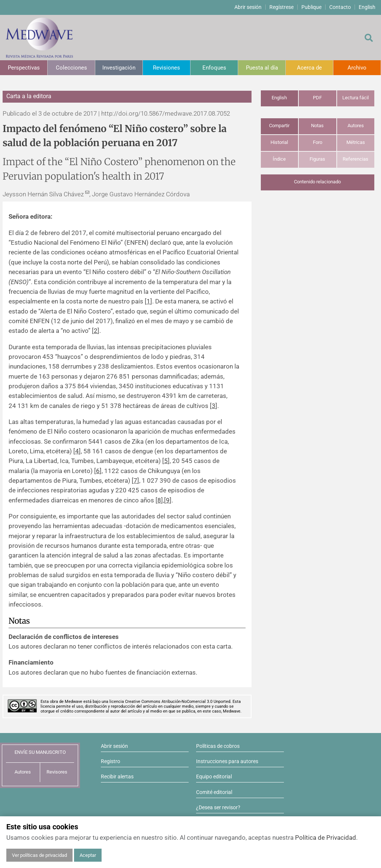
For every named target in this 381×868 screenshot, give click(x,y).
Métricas (356, 142)
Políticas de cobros (218, 746)
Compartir (279, 126)
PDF (317, 98)
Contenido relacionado (317, 182)
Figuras (317, 159)
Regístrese (281, 7)
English (367, 7)
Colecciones (71, 68)
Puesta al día (262, 68)
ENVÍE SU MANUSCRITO (40, 752)
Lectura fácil (356, 98)
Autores (356, 126)
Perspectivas (24, 68)
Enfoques (214, 68)
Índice (279, 159)
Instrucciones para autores (227, 761)
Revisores (57, 772)
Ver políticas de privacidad (39, 855)
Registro (111, 761)
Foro (318, 142)
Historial (279, 142)
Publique (311, 7)
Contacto (340, 7)
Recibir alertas (117, 777)
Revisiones (167, 68)
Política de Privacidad (326, 838)
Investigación (119, 68)
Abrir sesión (248, 7)
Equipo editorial (214, 777)
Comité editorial (214, 792)
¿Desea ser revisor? (218, 807)
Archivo (357, 68)
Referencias (356, 159)
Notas (317, 126)
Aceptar (88, 855)
